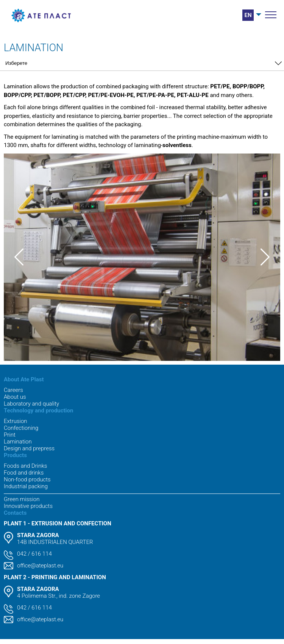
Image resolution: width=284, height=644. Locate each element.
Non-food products (27, 479)
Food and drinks (24, 473)
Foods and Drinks (25, 466)
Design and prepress (29, 448)
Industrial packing (26, 486)
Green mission (22, 499)
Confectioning (21, 428)
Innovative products (28, 506)
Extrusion (16, 421)
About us (15, 397)
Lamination (18, 442)
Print (10, 435)
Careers (13, 390)
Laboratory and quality (31, 404)
